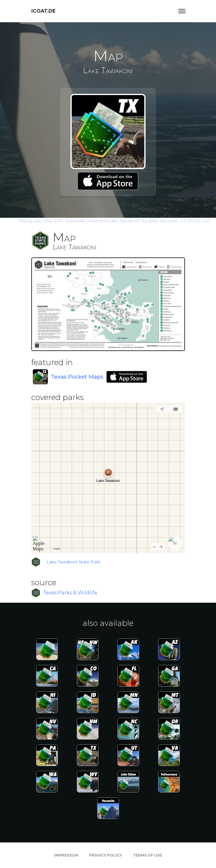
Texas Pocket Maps (77, 377)
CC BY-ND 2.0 (195, 221)
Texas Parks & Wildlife (70, 592)
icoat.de (43, 11)
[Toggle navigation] (182, 11)
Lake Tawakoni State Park (73, 562)
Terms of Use (147, 855)
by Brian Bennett (99, 221)
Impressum (66, 855)
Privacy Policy (106, 855)
